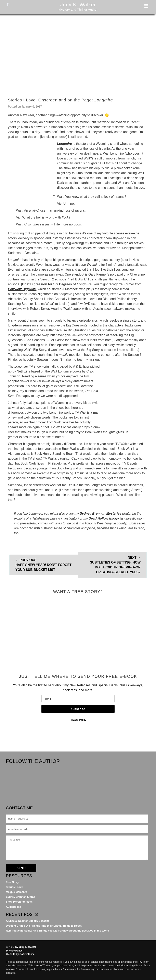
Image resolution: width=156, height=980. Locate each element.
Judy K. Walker (78, 5)
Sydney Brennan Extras (21, 897)
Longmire (64, 144)
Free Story (12, 882)
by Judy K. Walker (26, 947)
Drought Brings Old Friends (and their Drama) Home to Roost (44, 926)
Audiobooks (13, 907)
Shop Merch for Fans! (19, 902)
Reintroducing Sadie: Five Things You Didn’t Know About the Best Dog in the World (57, 931)
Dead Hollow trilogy (104, 518)
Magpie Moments (16, 892)
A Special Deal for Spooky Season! (27, 921)
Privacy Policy (78, 720)
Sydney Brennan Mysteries (101, 514)
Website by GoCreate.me (20, 954)
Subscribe (78, 709)
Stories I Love (14, 887)
